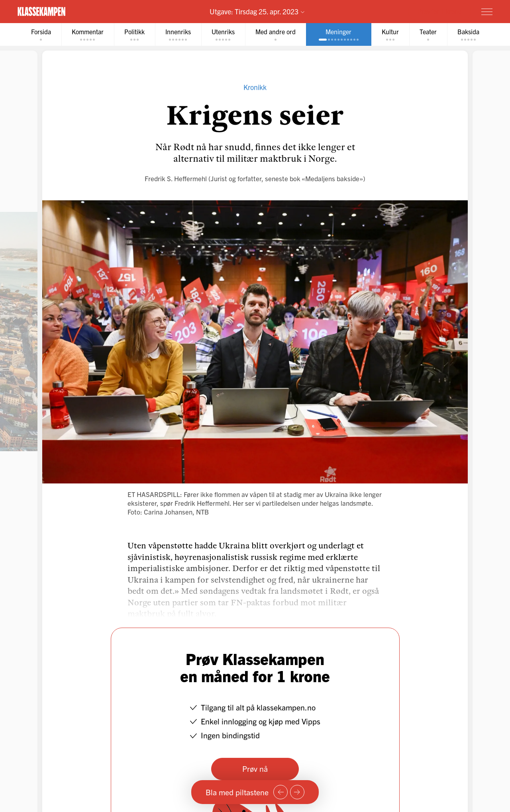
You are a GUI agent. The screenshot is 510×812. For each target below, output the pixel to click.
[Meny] (487, 12)
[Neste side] (297, 792)
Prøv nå (255, 768)
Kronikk (255, 87)
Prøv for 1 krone (439, 11)
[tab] (41, 34)
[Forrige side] (280, 792)
